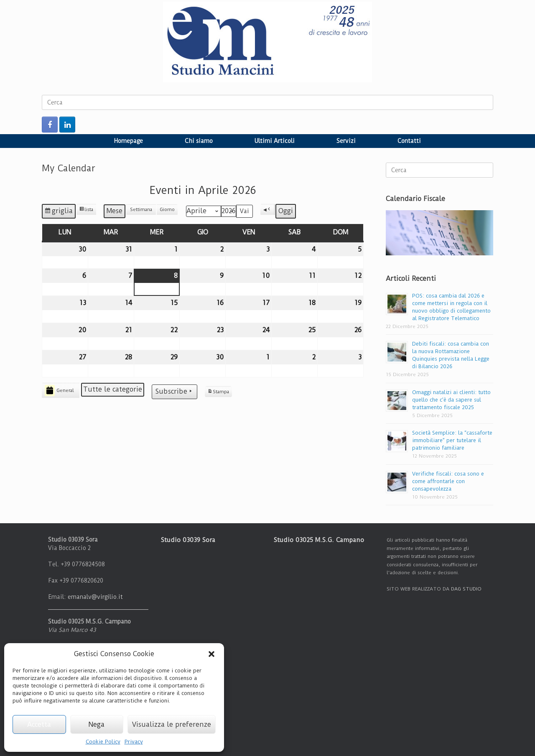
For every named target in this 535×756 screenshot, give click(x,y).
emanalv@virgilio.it (95, 597)
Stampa (218, 393)
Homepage (129, 141)
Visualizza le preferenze (172, 724)
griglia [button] (60, 212)
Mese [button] (115, 211)
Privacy (134, 742)
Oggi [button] (286, 211)
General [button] (59, 390)
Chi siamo (199, 141)
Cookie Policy (103, 742)
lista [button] (88, 211)
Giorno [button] (167, 210)
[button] (211, 654)
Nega (97, 724)
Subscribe (175, 391)
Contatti (409, 141)
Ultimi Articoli (275, 141)
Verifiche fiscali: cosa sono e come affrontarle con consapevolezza (448, 481)
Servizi (346, 141)
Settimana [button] (141, 210)
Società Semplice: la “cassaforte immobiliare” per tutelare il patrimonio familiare (452, 440)
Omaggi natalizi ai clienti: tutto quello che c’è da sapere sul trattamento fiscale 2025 (451, 400)
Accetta (39, 724)
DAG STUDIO (466, 589)
